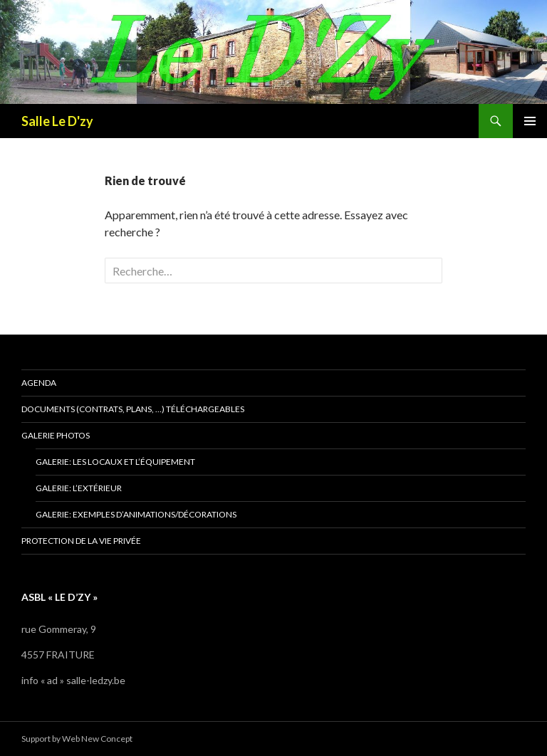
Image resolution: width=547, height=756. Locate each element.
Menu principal (530, 121)
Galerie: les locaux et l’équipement (115, 462)
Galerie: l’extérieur (79, 488)
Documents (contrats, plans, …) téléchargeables (133, 409)
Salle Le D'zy (57, 121)
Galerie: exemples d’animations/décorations (136, 514)
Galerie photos (56, 435)
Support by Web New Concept (77, 739)
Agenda (39, 383)
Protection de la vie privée (81, 541)
